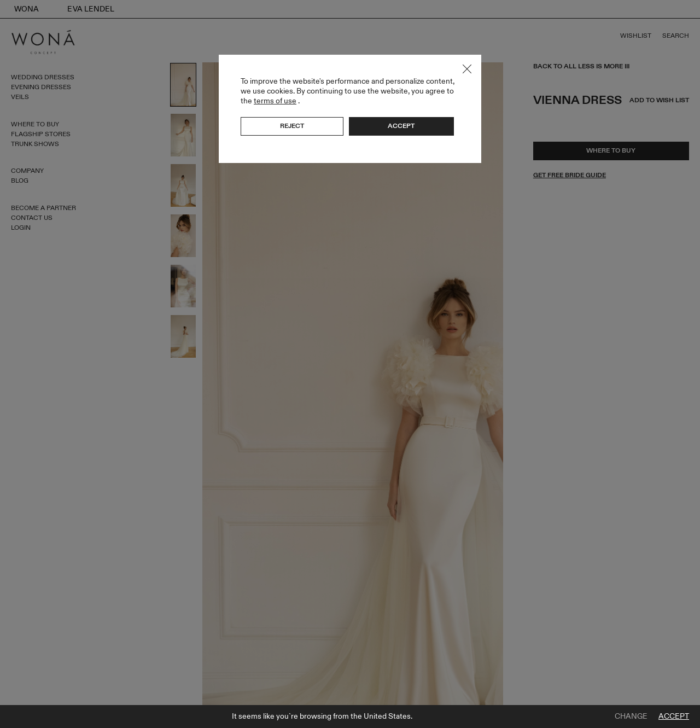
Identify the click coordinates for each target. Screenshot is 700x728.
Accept (674, 717)
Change (631, 717)
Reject (292, 126)
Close (467, 69)
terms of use (275, 101)
